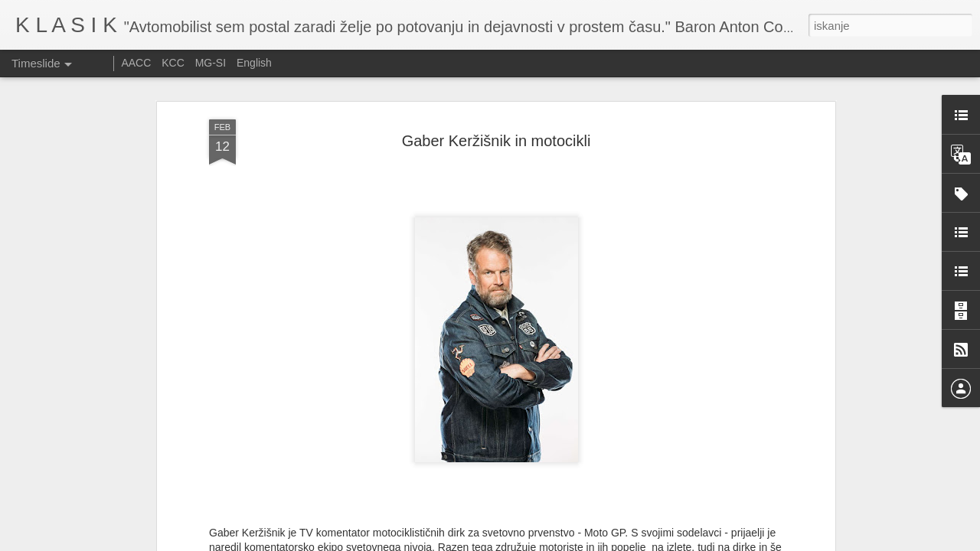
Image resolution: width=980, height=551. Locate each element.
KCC (173, 63)
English (254, 63)
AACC (136, 63)
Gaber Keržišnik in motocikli (497, 127)
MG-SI (211, 63)
